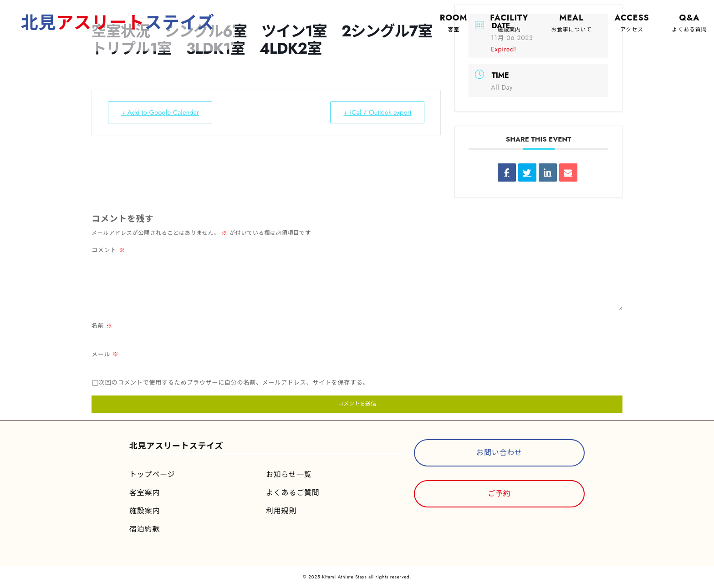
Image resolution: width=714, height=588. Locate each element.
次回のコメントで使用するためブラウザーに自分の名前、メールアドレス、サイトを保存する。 (234, 383)
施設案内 (145, 511)
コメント (108, 250)
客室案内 (145, 493)
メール (105, 354)
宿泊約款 (145, 529)
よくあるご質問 (293, 493)
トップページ (152, 474)
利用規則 (281, 511)
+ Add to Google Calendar (160, 112)
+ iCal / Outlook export (377, 112)
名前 (102, 326)
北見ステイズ (118, 23)
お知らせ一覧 (289, 474)
